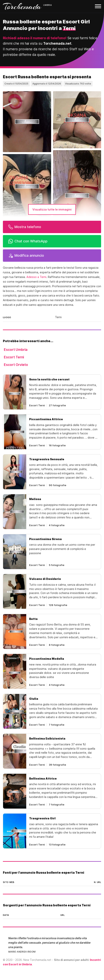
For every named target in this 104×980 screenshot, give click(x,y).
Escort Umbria (16, 350)
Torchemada (22, 6)
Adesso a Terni (36, 277)
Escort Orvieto (16, 365)
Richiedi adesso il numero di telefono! (35, 38)
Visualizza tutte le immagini (52, 209)
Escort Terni (14, 357)
